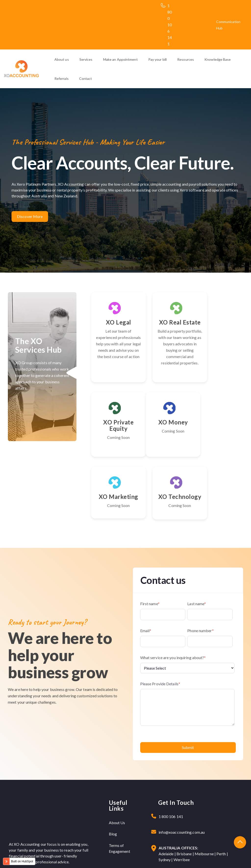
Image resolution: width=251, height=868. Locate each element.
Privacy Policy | (193, 857)
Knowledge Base (218, 59)
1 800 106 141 (170, 25)
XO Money (114, 441)
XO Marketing (167, 444)
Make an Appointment (120, 59)
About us (62, 59)
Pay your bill (157, 59)
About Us (117, 774)
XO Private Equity (220, 325)
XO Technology (220, 444)
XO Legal (114, 322)
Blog (113, 785)
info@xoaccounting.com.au (182, 783)
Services (86, 59)
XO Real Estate (167, 325)
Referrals (62, 78)
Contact (86, 78)
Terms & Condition (222, 857)
